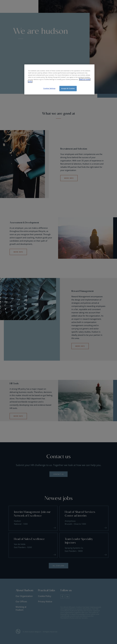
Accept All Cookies (68, 88)
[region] (59, 79)
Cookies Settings (49, 88)
